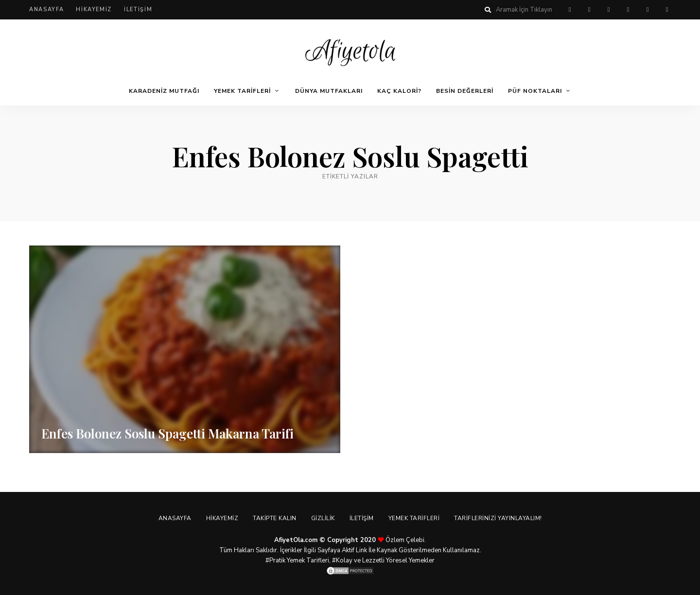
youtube (647, 10)
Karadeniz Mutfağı (164, 91)
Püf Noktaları (535, 91)
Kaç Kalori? (399, 91)
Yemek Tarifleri (242, 91)
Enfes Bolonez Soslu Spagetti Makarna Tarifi (167, 433)
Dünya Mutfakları (329, 91)
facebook (589, 10)
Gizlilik (323, 518)
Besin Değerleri (465, 91)
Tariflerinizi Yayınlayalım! (498, 518)
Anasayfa (46, 9)
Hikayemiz (94, 9)
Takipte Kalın (275, 518)
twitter (609, 10)
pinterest (570, 10)
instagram (628, 10)
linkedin (667, 10)
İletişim (138, 9)
